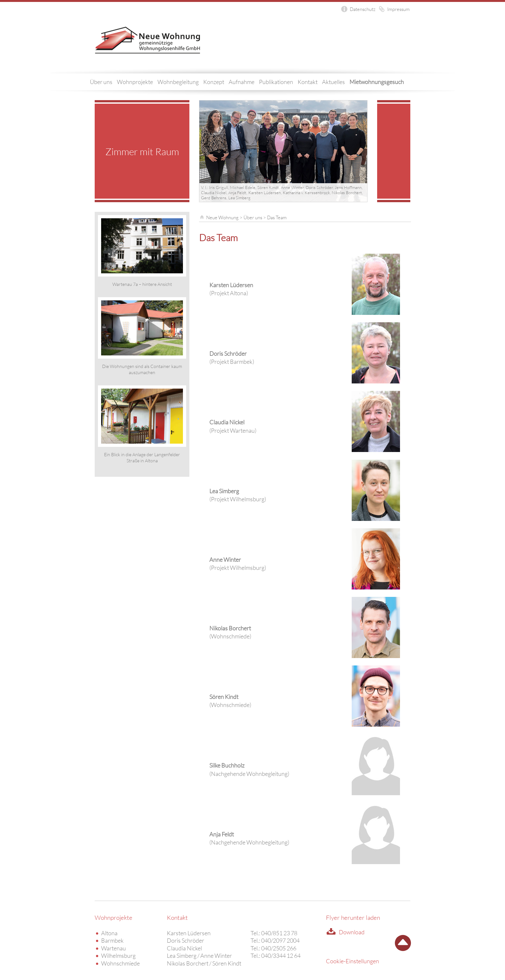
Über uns (101, 82)
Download (352, 932)
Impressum (398, 9)
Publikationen (276, 82)
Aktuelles (333, 82)
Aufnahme (242, 82)
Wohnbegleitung (178, 82)
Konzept (214, 82)
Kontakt (308, 82)
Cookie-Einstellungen (353, 961)
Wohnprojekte (135, 82)
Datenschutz (363, 9)
